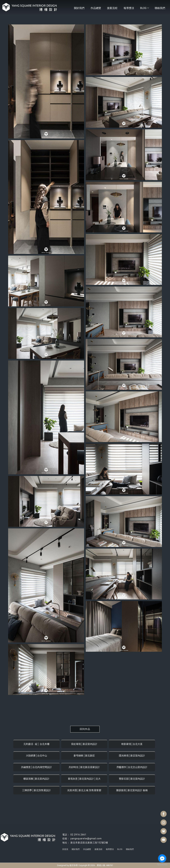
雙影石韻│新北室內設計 (132, 779)
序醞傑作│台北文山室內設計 (132, 767)
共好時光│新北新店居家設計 (84, 767)
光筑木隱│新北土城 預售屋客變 (84, 790)
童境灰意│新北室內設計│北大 (84, 779)
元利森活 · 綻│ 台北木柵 (37, 744)
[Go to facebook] (162, 858)
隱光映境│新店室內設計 (132, 756)
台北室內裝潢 (109, 852)
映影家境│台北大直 (132, 744)
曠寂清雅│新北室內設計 (37, 779)
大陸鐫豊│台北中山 (37, 756)
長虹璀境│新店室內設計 (84, 744)
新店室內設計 (48, 852)
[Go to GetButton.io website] (162, 865)
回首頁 (65, 849)
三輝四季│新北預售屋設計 (36, 790)
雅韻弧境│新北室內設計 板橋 (132, 790)
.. (96, 865)
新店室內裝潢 (123, 852)
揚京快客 (74, 865)
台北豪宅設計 (96, 852)
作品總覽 (94, 8)
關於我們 (77, 8)
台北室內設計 (83, 852)
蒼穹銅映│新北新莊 (84, 756)
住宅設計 (72, 852)
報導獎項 (128, 8)
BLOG (144, 8)
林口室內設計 (61, 852)
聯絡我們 (160, 8)
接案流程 (111, 8)
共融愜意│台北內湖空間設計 (37, 767)
